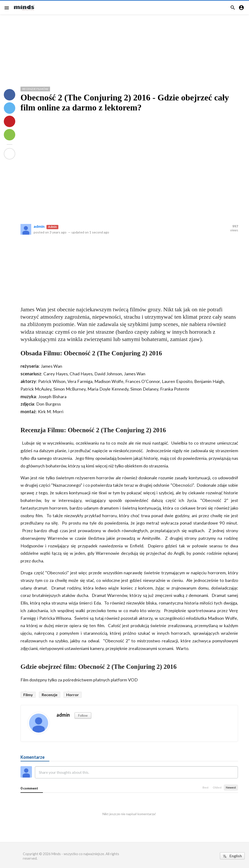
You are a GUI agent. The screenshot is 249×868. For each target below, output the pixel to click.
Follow (83, 715)
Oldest (217, 787)
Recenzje (50, 695)
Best (206, 787)
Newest (231, 787)
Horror (73, 695)
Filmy (28, 695)
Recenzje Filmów (35, 89)
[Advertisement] (124, 49)
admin (39, 226)
